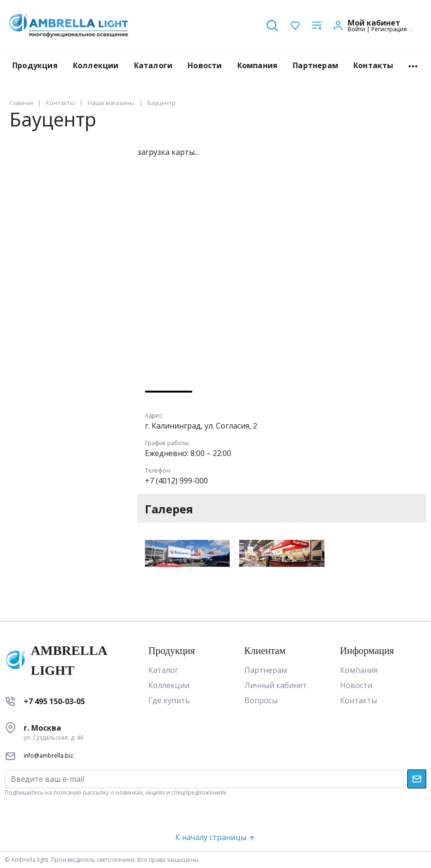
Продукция (35, 65)
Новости (205, 65)
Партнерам (315, 65)
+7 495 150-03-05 (54, 701)
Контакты (373, 65)
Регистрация (389, 29)
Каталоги (153, 65)
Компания (258, 65)
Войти (356, 29)
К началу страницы (215, 837)
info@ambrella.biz (48, 756)
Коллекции (96, 65)
